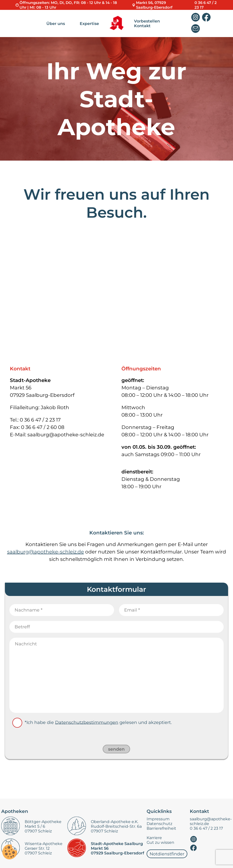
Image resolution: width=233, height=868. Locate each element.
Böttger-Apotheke (43, 822)
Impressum (158, 819)
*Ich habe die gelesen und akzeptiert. (98, 722)
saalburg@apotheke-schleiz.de (46, 552)
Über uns (56, 24)
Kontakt (142, 26)
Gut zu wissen (160, 842)
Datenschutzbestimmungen (87, 722)
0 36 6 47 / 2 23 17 (206, 828)
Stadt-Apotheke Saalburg (117, 844)
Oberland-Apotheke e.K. (115, 822)
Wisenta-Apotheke (44, 844)
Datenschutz (159, 824)
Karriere (154, 838)
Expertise (89, 24)
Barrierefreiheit (161, 828)
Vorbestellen (147, 21)
